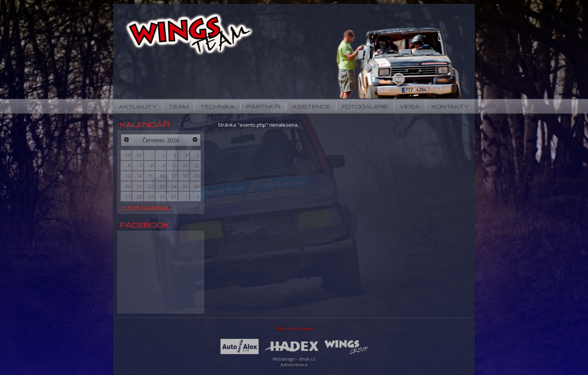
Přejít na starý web (294, 328)
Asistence (311, 106)
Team (179, 106)
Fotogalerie (365, 106)
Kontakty (450, 106)
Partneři (263, 106)
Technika (217, 106)
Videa (410, 106)
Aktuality (138, 106)
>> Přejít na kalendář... (146, 207)
